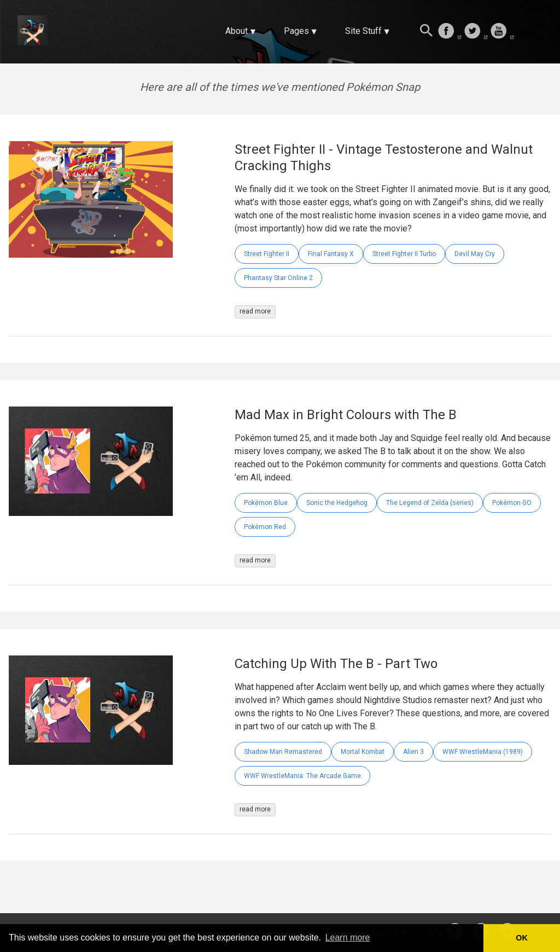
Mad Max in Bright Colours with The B (346, 415)
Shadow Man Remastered (283, 752)
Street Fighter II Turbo (404, 254)
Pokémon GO (512, 503)
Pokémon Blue (266, 503)
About (237, 31)
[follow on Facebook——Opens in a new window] (450, 32)
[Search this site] (427, 32)
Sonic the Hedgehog (337, 503)
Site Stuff (363, 31)
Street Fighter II (267, 254)
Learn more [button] (348, 938)
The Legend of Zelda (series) (430, 503)
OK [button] (522, 938)
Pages (296, 31)
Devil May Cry (475, 254)
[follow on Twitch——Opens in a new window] (528, 32)
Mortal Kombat (363, 752)
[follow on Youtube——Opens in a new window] (502, 32)
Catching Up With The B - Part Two (336, 664)
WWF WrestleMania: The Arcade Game (302, 776)
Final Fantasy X (331, 254)
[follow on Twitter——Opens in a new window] (476, 32)
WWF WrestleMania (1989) (483, 752)
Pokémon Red (265, 527)
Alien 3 (413, 752)
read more (255, 311)
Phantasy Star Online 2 (278, 278)
